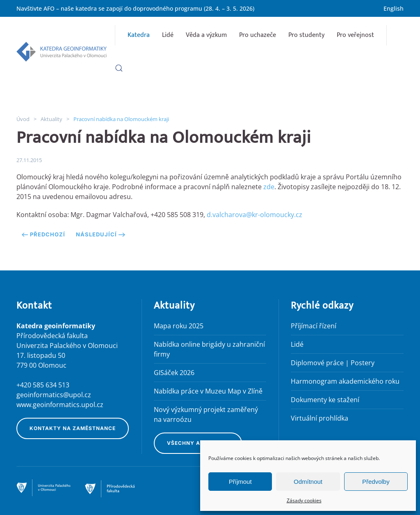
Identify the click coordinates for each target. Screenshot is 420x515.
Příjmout (240, 482)
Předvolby (376, 482)
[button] (119, 68)
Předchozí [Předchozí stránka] (43, 234)
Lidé (168, 35)
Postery (363, 363)
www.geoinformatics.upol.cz (60, 405)
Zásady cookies (304, 500)
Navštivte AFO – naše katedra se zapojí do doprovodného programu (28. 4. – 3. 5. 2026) (135, 8)
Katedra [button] (139, 35)
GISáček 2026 (174, 373)
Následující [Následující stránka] (100, 234)
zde (269, 187)
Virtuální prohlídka (320, 418)
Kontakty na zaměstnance (73, 428)
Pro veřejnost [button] (355, 35)
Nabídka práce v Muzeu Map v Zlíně (208, 391)
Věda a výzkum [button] (206, 35)
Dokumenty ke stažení (325, 400)
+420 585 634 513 (43, 385)
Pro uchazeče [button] (258, 35)
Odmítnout (308, 482)
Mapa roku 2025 (179, 326)
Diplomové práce (317, 363)
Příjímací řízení (314, 326)
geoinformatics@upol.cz (54, 395)
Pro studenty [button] (306, 35)
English (394, 8)
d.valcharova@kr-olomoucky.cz (255, 215)
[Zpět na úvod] (62, 52)
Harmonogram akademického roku (345, 381)
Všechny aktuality (198, 443)
